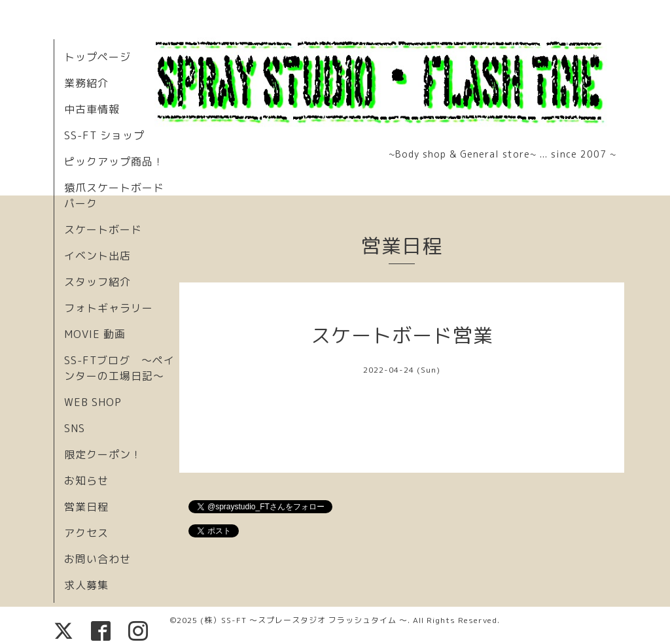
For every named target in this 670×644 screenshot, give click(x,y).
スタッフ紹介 (97, 282)
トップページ (97, 57)
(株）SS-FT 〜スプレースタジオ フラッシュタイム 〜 (304, 620)
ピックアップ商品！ (114, 161)
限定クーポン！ (103, 454)
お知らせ (86, 481)
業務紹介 (86, 83)
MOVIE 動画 (95, 334)
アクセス (86, 533)
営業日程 (86, 507)
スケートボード (103, 229)
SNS (75, 428)
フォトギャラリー (109, 308)
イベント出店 (97, 256)
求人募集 (86, 585)
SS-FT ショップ (104, 135)
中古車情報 (92, 109)
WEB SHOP (93, 402)
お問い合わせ (97, 559)
